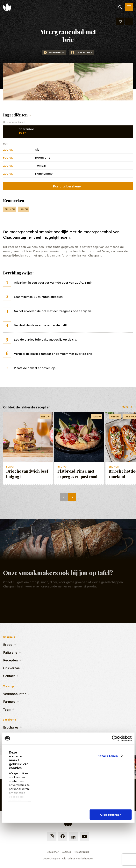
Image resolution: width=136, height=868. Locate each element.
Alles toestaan (111, 815)
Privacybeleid (82, 852)
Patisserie (10, 652)
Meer (127, 410)
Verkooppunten (15, 693)
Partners (9, 701)
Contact (9, 675)
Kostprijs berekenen (68, 186)
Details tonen (108, 756)
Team (7, 709)
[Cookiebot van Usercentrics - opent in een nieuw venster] (115, 738)
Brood (8, 644)
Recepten (10, 660)
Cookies (66, 852)
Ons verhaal (12, 668)
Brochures (11, 727)
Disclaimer (53, 852)
